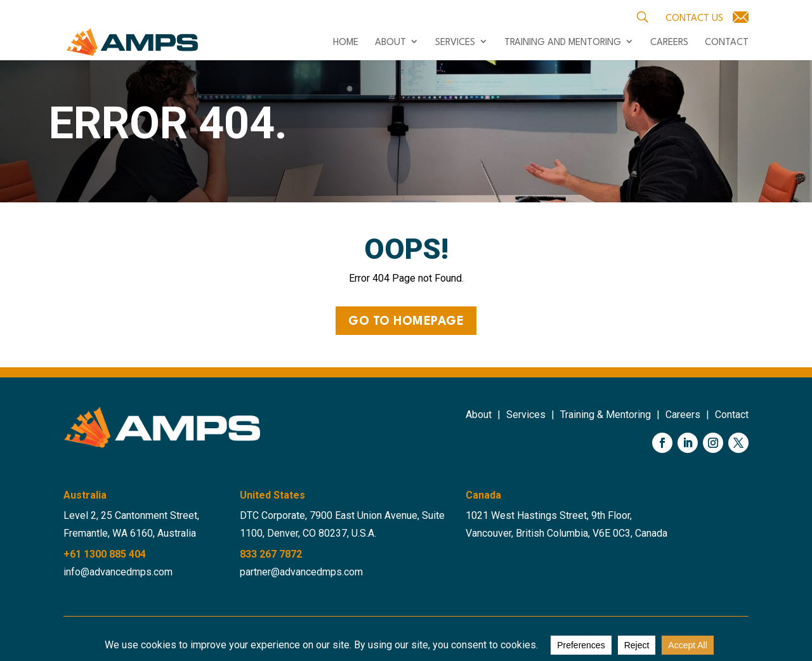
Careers (669, 43)
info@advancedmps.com (118, 572)
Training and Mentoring (563, 43)
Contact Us (694, 19)
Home (346, 43)
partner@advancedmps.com (301, 572)
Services (455, 43)
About (390, 43)
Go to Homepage (406, 322)
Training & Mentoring (606, 415)
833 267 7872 (271, 554)
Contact (727, 43)
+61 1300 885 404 (105, 554)
